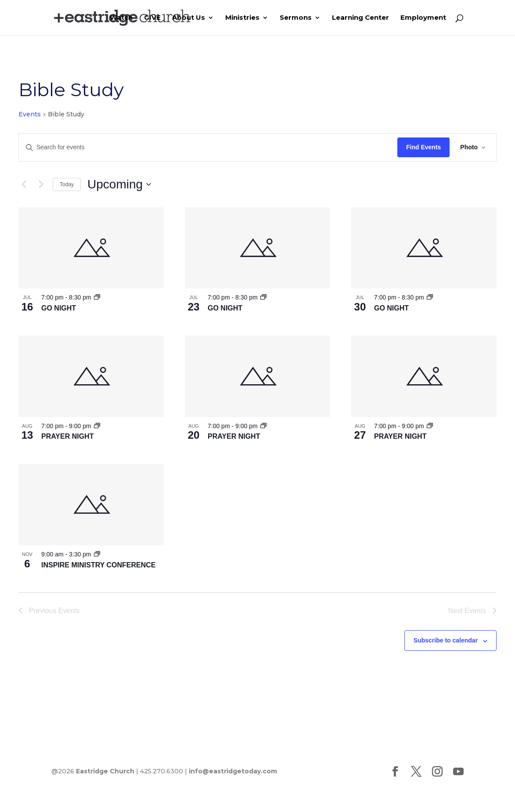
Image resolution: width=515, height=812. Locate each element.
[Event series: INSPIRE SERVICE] (97, 554)
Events (30, 114)
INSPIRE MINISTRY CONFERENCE (98, 565)
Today (67, 184)
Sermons (296, 18)
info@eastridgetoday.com (233, 771)
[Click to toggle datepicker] (119, 184)
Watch (121, 18)
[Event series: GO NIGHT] (97, 297)
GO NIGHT (59, 308)
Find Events (423, 147)
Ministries (242, 18)
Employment (423, 18)
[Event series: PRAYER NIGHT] (97, 426)
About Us (189, 18)
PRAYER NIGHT (67, 436)
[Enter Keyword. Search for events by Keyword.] (208, 147)
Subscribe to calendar (446, 640)
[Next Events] (41, 184)
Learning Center (360, 18)
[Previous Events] (24, 184)
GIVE (152, 18)
